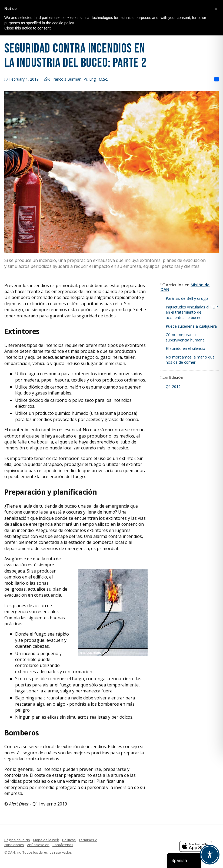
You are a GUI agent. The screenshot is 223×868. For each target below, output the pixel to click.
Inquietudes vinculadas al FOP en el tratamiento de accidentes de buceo (192, 312)
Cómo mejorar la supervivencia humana (185, 337)
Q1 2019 (173, 387)
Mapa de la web (46, 840)
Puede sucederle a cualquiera (191, 326)
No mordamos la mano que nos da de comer (190, 360)
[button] (216, 9)
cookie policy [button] (63, 23)
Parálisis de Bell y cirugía (187, 298)
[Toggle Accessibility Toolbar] (210, 855)
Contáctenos (63, 845)
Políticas (69, 840)
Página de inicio (17, 840)
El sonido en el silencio (185, 348)
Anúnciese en (38, 845)
